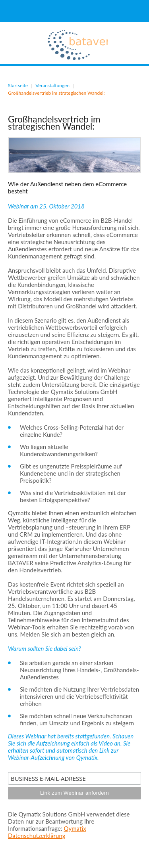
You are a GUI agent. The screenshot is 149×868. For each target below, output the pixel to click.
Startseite (18, 85)
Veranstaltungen (52, 85)
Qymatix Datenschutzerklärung (47, 832)
